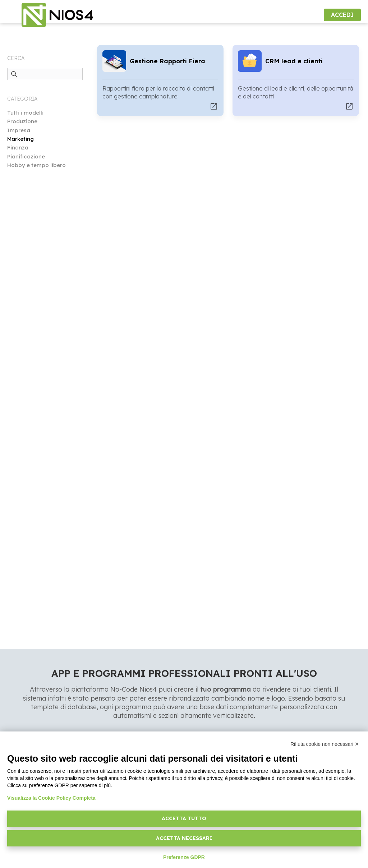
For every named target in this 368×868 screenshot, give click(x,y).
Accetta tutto (184, 818)
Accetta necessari (184, 838)
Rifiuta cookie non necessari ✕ (325, 744)
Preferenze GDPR (184, 857)
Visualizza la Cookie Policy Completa (51, 798)
